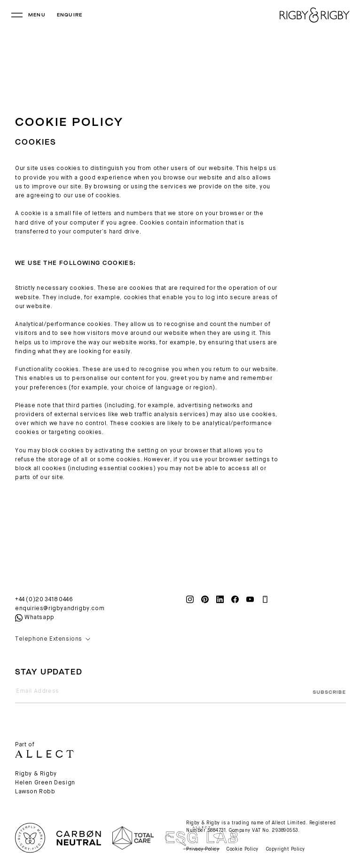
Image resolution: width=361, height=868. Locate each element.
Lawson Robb (35, 792)
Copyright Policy (286, 849)
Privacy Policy (203, 849)
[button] (95, 639)
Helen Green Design (45, 783)
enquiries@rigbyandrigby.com (60, 609)
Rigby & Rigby (36, 774)
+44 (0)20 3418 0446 (44, 600)
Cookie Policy (243, 849)
